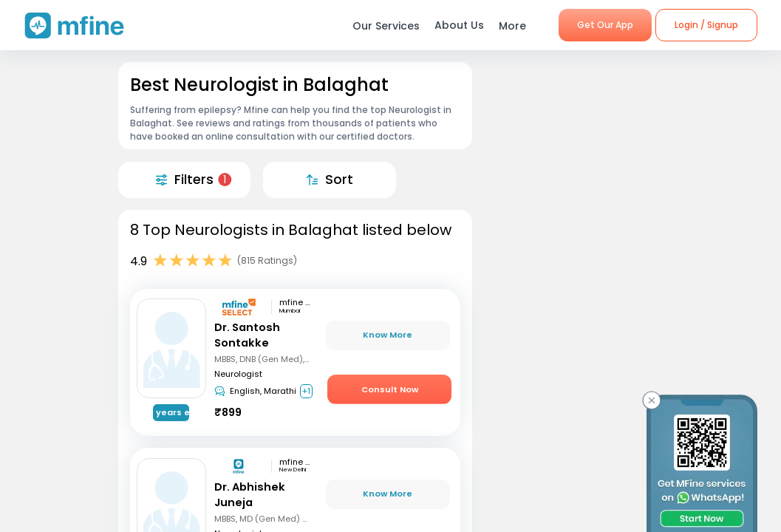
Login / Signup (706, 25)
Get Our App (605, 25)
